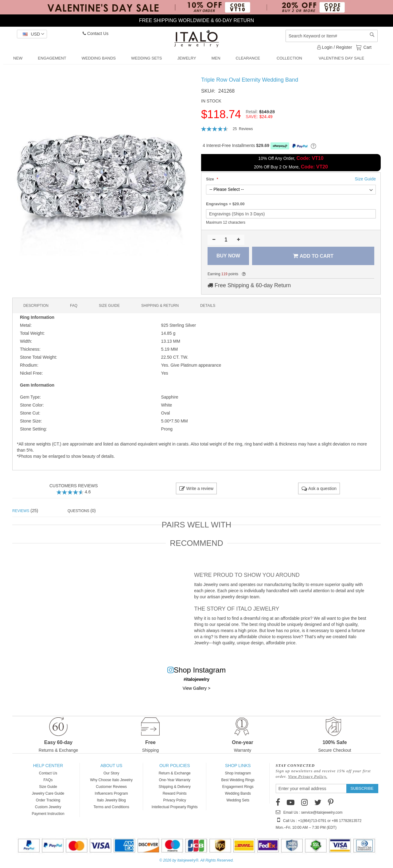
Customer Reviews (111, 787)
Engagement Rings (238, 787)
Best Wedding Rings (238, 780)
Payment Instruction (48, 814)
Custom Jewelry (48, 807)
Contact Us (95, 33)
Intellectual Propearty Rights (175, 807)
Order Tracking (48, 800)
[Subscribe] (362, 789)
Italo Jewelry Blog (111, 800)
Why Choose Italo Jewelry (111, 780)
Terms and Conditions (111, 807)
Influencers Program (111, 793)
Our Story (111, 773)
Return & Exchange (175, 773)
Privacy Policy (175, 800)
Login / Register (335, 47)
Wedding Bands (238, 793)
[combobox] (332, 36)
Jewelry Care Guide (48, 793)
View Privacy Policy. (308, 776)
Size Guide (48, 787)
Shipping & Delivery (175, 787)
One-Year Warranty (175, 780)
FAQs (48, 780)
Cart (367, 47)
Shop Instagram (238, 773)
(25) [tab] (25, 511)
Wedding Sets (238, 800)
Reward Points (175, 793)
